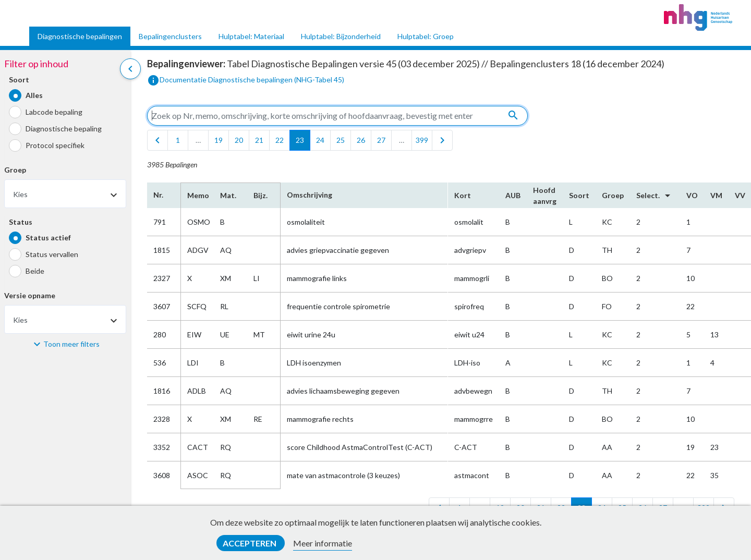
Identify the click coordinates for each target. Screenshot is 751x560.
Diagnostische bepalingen (80, 36)
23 (300, 140)
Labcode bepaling (54, 112)
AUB (513, 195)
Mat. (228, 195)
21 (259, 140)
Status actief (48, 238)
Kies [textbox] (20, 194)
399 (422, 140)
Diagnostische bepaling (64, 129)
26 (361, 140)
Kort (463, 195)
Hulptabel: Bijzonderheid (341, 36)
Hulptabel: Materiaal (251, 36)
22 (280, 140)
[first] (158, 140)
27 (381, 140)
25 (341, 140)
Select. (655, 196)
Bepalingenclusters (170, 36)
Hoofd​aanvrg (545, 196)
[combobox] (65, 194)
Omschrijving (310, 195)
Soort (19, 80)
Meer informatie (323, 543)
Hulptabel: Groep (426, 36)
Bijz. (261, 195)
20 (239, 140)
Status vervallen (52, 254)
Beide (35, 271)
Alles (34, 95)
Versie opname (30, 295)
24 (320, 140)
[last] (442, 140)
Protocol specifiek (55, 145)
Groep (15, 170)
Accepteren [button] (250, 543)
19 (219, 140)
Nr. (158, 195)
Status (21, 222)
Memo (197, 195)
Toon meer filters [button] (71, 344)
